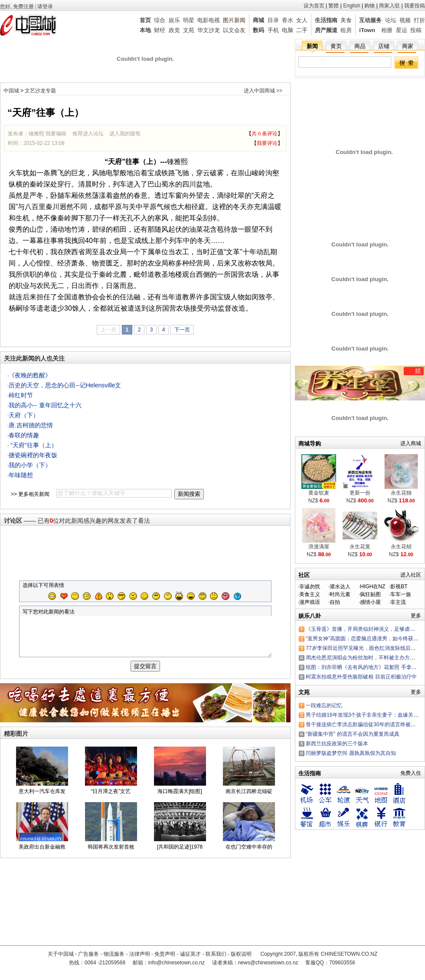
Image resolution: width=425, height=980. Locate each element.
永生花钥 (401, 547)
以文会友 (234, 30)
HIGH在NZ (373, 587)
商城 (258, 20)
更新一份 (360, 493)
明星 (189, 20)
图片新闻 (234, 20)
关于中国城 (61, 954)
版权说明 (241, 954)
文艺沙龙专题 (40, 91)
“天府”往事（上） (33, 445)
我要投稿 (415, 6)
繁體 (333, 6)
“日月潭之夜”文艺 (111, 799)
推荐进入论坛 (88, 134)
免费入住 (411, 773)
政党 (174, 30)
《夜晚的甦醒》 (30, 375)
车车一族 (401, 594)
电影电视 (209, 20)
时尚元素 (340, 594)
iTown (367, 30)
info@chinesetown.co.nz (177, 963)
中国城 (11, 91)
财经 (160, 30)
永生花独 (401, 493)
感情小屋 (370, 602)
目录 (273, 20)
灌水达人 (340, 587)
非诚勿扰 (310, 587)
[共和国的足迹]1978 (180, 855)
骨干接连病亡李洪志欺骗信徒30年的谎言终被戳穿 (363, 724)
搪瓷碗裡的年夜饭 (33, 455)
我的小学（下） (30, 465)
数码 (258, 30)
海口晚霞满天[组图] (180, 799)
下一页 (182, 330)
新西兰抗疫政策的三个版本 (337, 744)
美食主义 (310, 594)
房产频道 (326, 30)
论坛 (391, 20)
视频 (405, 20)
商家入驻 (389, 6)
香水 (288, 20)
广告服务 (88, 954)
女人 (302, 20)
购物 (369, 6)
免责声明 (165, 954)
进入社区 (411, 575)
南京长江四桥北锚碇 (249, 799)
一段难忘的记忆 (324, 705)
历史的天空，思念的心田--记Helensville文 (65, 385)
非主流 (398, 602)
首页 (145, 20)
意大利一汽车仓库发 (42, 799)
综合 (160, 20)
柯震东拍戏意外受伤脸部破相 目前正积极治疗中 (361, 677)
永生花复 (360, 547)
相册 (387, 30)
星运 (402, 30)
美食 (346, 20)
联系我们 (216, 954)
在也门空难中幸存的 (249, 855)
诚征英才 (190, 954)
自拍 (335, 602)
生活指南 (326, 20)
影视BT (399, 587)
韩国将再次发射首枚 (111, 855)
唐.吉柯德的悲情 (31, 425)
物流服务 (114, 954)
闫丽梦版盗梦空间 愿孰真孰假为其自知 (351, 753)
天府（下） (24, 415)
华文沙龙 (209, 30)
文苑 (189, 30)
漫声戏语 (310, 602)
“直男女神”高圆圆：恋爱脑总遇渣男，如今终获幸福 (365, 639)
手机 (273, 30)
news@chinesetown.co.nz (268, 963)
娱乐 (174, 20)
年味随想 (21, 475)
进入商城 (411, 443)
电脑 (288, 30)
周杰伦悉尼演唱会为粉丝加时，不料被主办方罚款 (363, 658)
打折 (419, 20)
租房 (346, 30)
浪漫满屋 (319, 547)
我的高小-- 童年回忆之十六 (45, 405)
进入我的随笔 (125, 134)
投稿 (416, 30)
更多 (416, 616)
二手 (302, 30)
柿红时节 (21, 395)
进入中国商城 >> (263, 91)
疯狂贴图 (370, 594)
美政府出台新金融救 (42, 855)
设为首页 (314, 6)
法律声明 (140, 954)
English (351, 6)
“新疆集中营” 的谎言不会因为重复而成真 (352, 734)
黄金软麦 (319, 493)
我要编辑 (56, 134)
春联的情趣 (24, 435)
